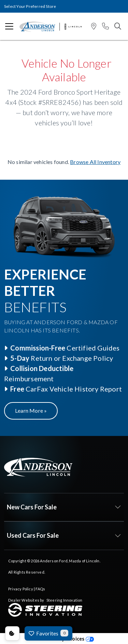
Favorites (48, 633)
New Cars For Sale (32, 507)
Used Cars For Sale (33, 535)
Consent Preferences (12, 633)
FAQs (40, 589)
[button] (94, 26)
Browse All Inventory (95, 162)
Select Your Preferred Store (30, 6)
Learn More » (31, 410)
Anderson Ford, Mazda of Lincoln (70, 561)
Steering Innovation (65, 600)
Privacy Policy (21, 589)
